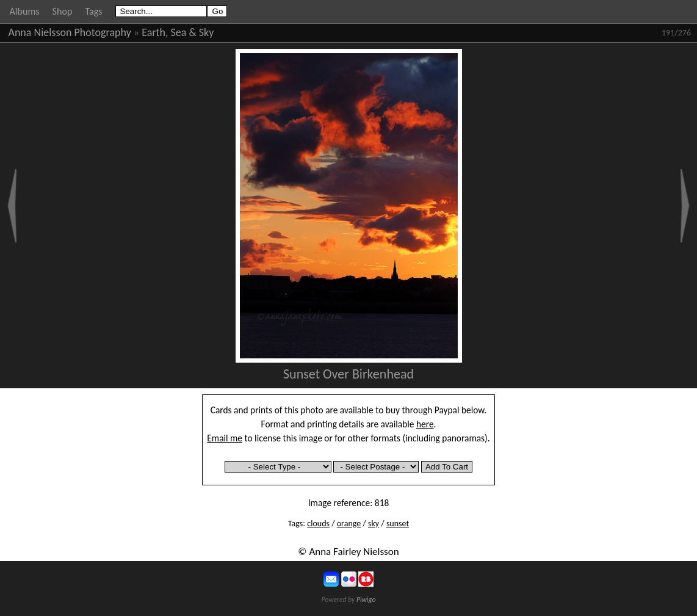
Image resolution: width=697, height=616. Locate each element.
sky (374, 524)
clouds (318, 524)
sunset (398, 524)
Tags (93, 11)
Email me (225, 438)
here (425, 424)
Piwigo (366, 600)
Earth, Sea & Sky (178, 32)
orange (349, 524)
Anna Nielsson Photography (70, 32)
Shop (63, 11)
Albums (25, 11)
